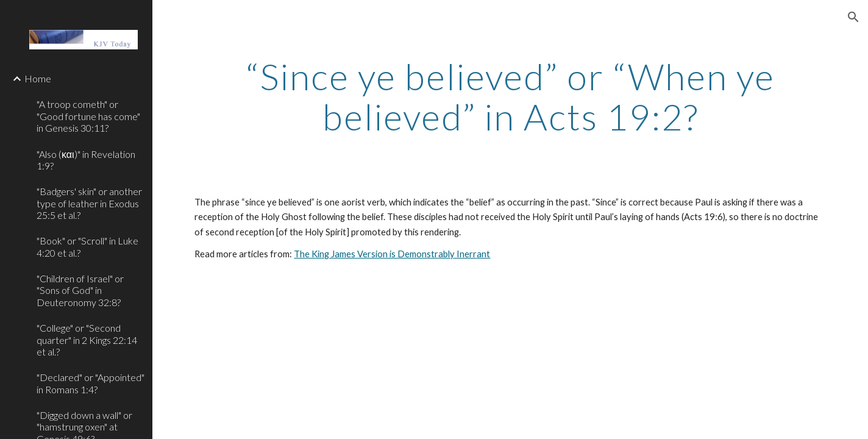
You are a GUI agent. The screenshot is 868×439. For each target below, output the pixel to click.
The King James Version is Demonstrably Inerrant (392, 254)
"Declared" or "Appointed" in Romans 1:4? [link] (91, 383)
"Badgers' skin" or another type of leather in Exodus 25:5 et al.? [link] (89, 203)
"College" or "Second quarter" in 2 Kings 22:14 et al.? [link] (87, 340)
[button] (853, 17)
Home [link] (38, 78)
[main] (510, 96)
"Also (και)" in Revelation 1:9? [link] (86, 160)
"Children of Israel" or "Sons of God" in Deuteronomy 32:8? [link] (80, 290)
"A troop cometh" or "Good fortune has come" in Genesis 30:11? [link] (88, 116)
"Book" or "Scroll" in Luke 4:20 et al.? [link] (87, 246)
